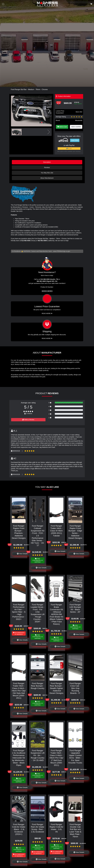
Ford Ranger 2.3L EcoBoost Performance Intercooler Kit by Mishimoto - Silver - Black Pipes (19, 758)
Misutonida (79, 120)
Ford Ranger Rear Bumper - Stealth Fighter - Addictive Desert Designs (56, 688)
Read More (47, 313)
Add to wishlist (76, 127)
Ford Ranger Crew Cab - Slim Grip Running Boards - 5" (75, 688)
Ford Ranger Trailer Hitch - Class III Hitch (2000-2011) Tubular (56, 531)
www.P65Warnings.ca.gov (62, 251)
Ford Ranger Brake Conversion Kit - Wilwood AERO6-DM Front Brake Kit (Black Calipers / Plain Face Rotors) (56, 614)
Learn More (75, 140)
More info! (79, 112)
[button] (49, 111)
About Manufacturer (47, 178)
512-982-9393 (26, 241)
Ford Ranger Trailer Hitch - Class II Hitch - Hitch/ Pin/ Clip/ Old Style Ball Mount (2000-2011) (19, 691)
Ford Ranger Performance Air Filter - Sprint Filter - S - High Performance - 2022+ (19, 612)
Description (47, 162)
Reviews (47, 167)
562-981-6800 (42, 241)
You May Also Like (47, 173)
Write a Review (28, 420)
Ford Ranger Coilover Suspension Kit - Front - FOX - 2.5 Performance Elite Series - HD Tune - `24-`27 (38, 536)
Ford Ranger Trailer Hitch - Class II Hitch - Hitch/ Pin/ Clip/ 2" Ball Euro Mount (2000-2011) (56, 758)
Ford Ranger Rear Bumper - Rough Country (38, 686)
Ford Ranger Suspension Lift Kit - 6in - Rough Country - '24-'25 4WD (38, 755)
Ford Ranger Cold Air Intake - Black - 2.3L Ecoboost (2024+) (19, 829)
